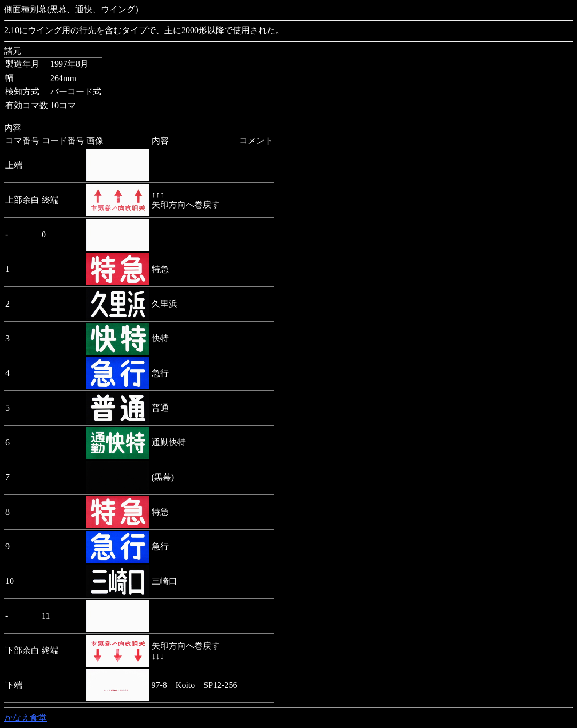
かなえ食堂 (26, 718)
